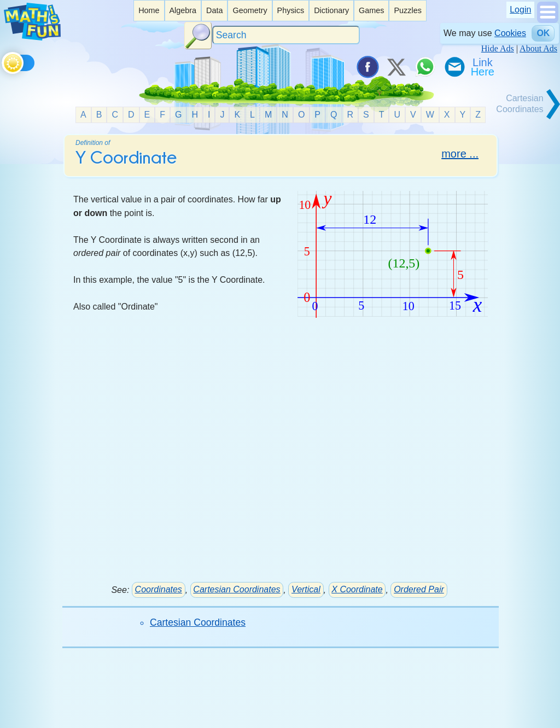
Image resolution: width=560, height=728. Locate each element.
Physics (291, 10)
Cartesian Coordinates (237, 589)
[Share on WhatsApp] (425, 67)
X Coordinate (357, 589)
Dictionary (331, 10)
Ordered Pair (419, 589)
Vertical (306, 589)
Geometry (250, 10)
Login (520, 10)
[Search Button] (198, 36)
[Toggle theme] (4, 61)
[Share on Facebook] (367, 67)
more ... (460, 154)
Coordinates (159, 589)
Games (371, 10)
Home (149, 10)
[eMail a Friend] (454, 67)
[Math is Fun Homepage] (32, 37)
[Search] (286, 35)
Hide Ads (498, 48)
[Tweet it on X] (396, 67)
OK (543, 33)
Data (214, 10)
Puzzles (407, 10)
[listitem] (149, 11)
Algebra (183, 10)
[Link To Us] (483, 67)
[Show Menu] (548, 20)
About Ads (538, 48)
